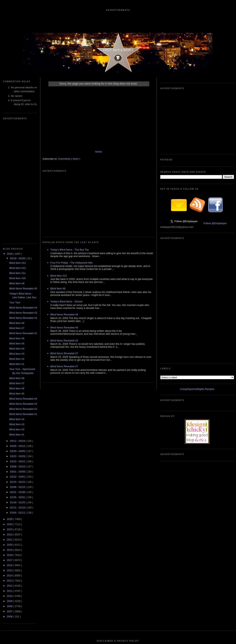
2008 (10, 488)
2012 (10, 467)
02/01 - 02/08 (18, 374)
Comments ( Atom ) (69, 163)
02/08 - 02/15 (18, 369)
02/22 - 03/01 (18, 358)
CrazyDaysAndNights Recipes (197, 212)
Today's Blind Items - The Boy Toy (70, 194)
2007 (10, 493)
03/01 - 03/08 (18, 353)
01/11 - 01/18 (18, 389)
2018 (10, 437)
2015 (10, 452)
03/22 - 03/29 (18, 338)
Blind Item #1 (17, 246)
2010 (10, 478)
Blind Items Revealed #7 (64, 298)
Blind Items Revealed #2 (23, 200)
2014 (10, 457)
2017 (10, 442)
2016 (10, 447)
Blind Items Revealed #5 (23, 170)
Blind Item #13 (17, 145)
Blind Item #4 (17, 230)
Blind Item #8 (17, 205)
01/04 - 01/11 (18, 394)
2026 (10, 136)
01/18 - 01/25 (18, 384)
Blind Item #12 (17, 150)
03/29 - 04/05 (18, 333)
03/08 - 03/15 (18, 348)
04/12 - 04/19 (18, 323)
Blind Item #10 (17, 160)
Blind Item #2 (17, 241)
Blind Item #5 (17, 225)
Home (99, 156)
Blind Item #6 (17, 220)
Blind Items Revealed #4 (23, 189)
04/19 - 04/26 (18, 140)
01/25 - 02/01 (18, 379)
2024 (10, 406)
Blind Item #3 (17, 235)
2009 (10, 483)
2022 (10, 416)
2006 (10, 498)
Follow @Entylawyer (215, 164)
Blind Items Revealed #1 (23, 215)
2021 (10, 421)
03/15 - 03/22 (18, 343)
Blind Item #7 (17, 210)
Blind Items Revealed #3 (23, 194)
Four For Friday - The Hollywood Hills (71, 207)
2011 (10, 473)
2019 (10, 432)
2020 (10, 426)
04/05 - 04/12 (18, 328)
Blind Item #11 (17, 155)
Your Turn (15, 184)
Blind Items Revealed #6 (64, 259)
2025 (10, 401)
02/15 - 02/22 (18, 364)
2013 (10, 462)
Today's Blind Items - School (66, 246)
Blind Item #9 (17, 165)
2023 (10, 411)
